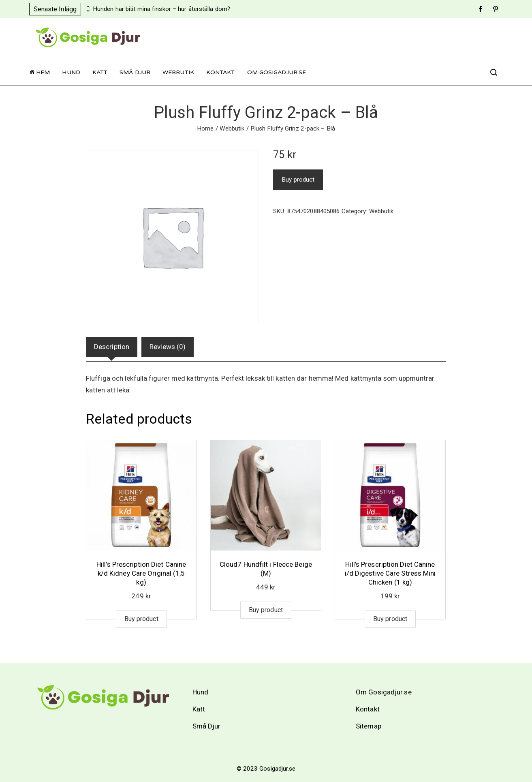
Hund (71, 72)
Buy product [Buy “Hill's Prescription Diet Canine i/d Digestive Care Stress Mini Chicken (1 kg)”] (390, 619)
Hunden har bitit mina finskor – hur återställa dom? (162, 9)
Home (205, 129)
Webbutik (178, 72)
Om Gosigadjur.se (277, 72)
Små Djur (135, 72)
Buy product (298, 180)
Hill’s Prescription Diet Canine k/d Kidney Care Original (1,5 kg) (141, 573)
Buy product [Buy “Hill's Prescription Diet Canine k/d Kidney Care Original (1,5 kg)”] (141, 619)
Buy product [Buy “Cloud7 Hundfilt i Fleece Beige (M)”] (266, 610)
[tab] (112, 347)
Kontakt (221, 72)
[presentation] (87, 7)
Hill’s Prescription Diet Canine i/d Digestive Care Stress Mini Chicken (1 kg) (390, 573)
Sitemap (369, 726)
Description (112, 347)
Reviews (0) (168, 347)
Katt (100, 72)
